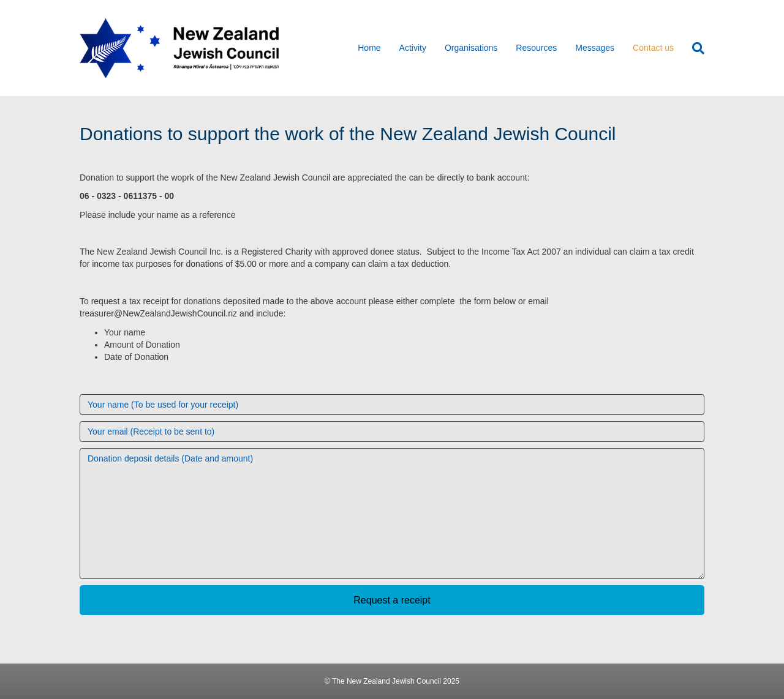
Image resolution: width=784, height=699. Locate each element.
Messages (595, 48)
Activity (413, 48)
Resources (536, 48)
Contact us (653, 48)
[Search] (694, 48)
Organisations (471, 48)
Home (369, 48)
